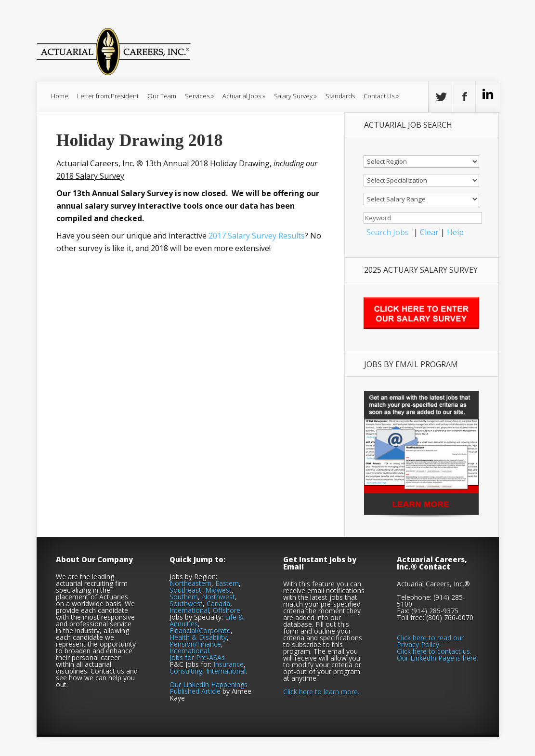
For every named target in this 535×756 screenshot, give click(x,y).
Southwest (186, 603)
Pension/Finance (195, 644)
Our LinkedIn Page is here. (437, 658)
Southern (184, 597)
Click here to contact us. (434, 651)
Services (199, 96)
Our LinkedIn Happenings (209, 684)
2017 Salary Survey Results (257, 236)
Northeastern (190, 583)
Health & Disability (198, 637)
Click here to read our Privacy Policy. (430, 641)
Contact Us (381, 96)
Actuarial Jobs (244, 96)
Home (60, 96)
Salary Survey (295, 96)
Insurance (228, 664)
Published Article (195, 691)
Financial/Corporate (200, 630)
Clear (429, 232)
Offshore (227, 610)
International (189, 610)
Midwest (218, 590)
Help (455, 232)
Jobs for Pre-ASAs (197, 657)
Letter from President (108, 96)
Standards (340, 96)
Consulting (186, 671)
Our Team (162, 96)
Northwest (218, 597)
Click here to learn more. (321, 692)
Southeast (185, 590)
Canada (218, 603)
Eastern (227, 583)
